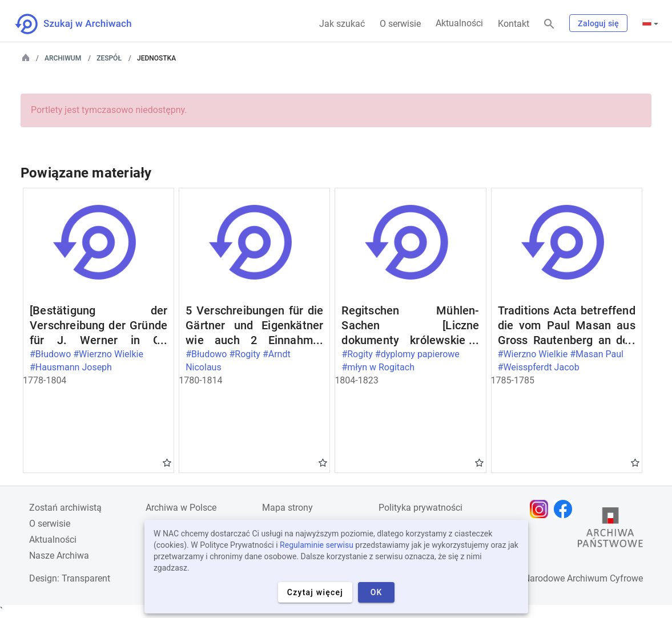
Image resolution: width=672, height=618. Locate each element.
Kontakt (514, 24)
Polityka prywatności (420, 508)
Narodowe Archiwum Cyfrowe (583, 578)
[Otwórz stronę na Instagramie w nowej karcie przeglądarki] (542, 509)
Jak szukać (342, 24)
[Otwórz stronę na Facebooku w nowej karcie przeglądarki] (566, 509)
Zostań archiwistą (65, 508)
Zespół (109, 58)
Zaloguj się (598, 23)
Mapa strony (287, 508)
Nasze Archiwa (59, 556)
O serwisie (400, 24)
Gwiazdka (167, 462)
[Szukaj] (549, 24)
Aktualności (459, 23)
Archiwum (63, 58)
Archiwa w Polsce (181, 508)
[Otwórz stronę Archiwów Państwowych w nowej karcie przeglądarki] (610, 530)
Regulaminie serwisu (317, 545)
